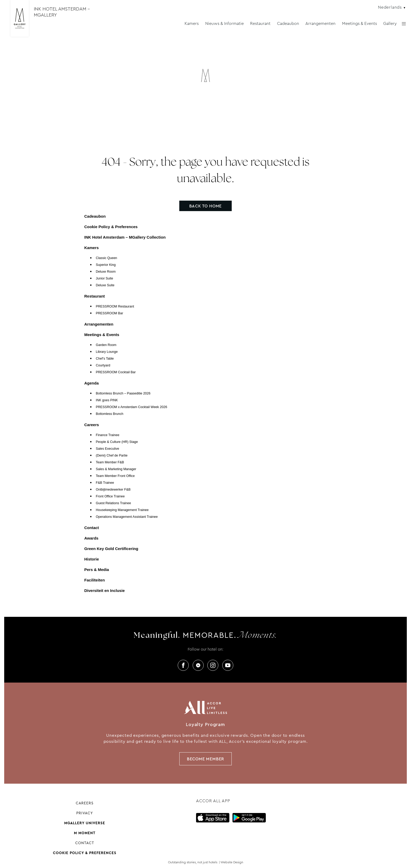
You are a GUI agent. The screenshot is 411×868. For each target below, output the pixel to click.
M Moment (85, 833)
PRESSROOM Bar (110, 313)
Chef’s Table (105, 359)
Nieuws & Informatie (225, 23)
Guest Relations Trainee (113, 503)
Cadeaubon (288, 23)
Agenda (92, 383)
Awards (91, 538)
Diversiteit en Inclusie (105, 590)
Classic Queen (107, 258)
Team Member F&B (110, 462)
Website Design (232, 862)
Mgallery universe (85, 823)
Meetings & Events (359, 23)
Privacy (85, 813)
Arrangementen (320, 23)
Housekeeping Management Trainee (122, 510)
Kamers (192, 23)
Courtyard (103, 365)
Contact (92, 528)
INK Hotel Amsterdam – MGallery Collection (125, 237)
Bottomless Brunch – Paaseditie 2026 (123, 393)
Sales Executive (108, 449)
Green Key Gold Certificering (111, 549)
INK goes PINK (107, 400)
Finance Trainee (108, 435)
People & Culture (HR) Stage (117, 442)
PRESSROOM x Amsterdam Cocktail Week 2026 (132, 407)
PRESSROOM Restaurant (115, 306)
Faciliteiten (95, 580)
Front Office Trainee (110, 496)
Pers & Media (97, 570)
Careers (92, 425)
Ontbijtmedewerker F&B (113, 490)
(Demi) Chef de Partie (112, 455)
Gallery (390, 23)
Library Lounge (107, 352)
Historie (92, 559)
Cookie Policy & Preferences (111, 227)
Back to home (206, 206)
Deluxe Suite (105, 285)
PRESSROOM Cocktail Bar (116, 372)
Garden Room (106, 345)
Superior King (106, 265)
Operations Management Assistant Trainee (127, 517)
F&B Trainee (105, 483)
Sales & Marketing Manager (116, 469)
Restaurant (260, 23)
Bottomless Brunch (110, 414)
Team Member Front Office (115, 476)
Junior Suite (105, 278)
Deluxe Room (106, 272)
